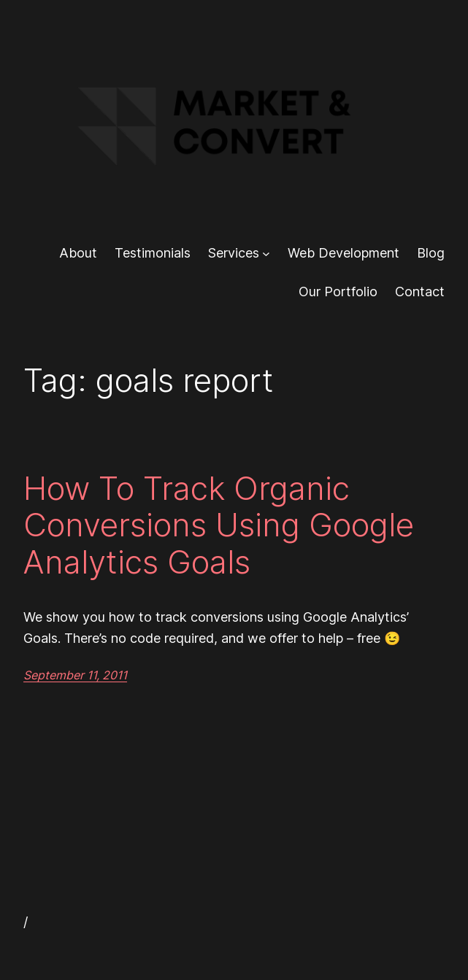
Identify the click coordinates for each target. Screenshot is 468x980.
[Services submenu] (266, 254)
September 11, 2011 (75, 675)
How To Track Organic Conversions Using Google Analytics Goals (219, 525)
